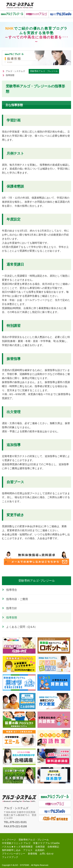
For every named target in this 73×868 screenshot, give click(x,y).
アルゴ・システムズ (15, 71)
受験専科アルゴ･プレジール (37, 581)
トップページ (9, 840)
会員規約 (40, 850)
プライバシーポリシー (14, 854)
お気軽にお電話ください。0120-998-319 (59, 5)
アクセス (28, 850)
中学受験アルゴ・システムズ (20, 5)
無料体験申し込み (11, 850)
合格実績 (40, 847)
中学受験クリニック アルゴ (55, 804)
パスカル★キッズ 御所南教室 (55, 818)
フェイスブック (10, 857)
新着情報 (33, 854)
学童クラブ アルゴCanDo (55, 811)
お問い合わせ (47, 854)
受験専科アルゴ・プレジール (44, 71)
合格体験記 (53, 847)
